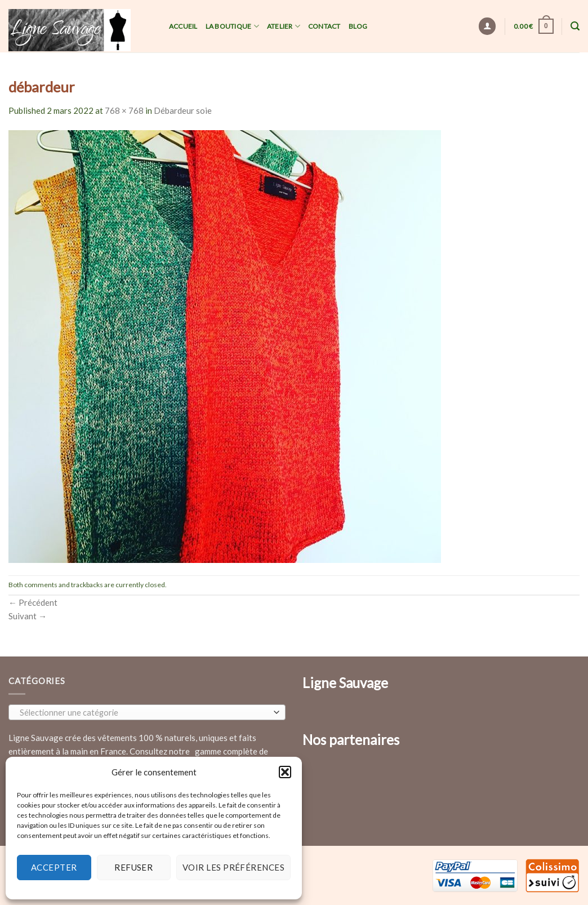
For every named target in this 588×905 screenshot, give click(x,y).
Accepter (54, 867)
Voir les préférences (233, 867)
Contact (324, 26)
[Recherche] (575, 26)
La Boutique (232, 26)
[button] (285, 772)
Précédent (33, 602)
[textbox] (144, 713)
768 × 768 (124, 110)
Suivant (28, 616)
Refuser (133, 867)
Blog (358, 26)
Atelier (284, 26)
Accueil (183, 26)
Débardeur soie (183, 110)
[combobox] (147, 712)
